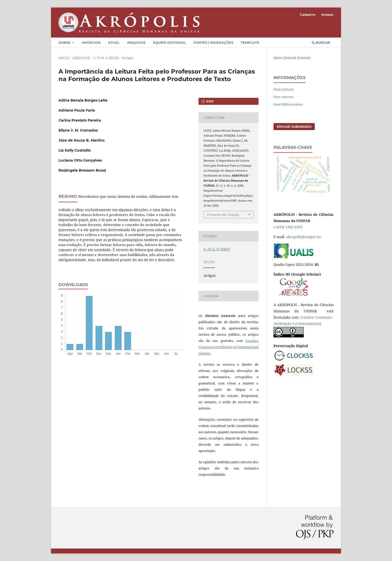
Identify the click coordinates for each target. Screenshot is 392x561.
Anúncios (91, 43)
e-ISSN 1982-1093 (288, 227)
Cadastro (308, 15)
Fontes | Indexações (213, 43)
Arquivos (136, 43)
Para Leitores (284, 89)
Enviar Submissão (294, 127)
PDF (209, 101)
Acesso (327, 15)
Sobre (65, 43)
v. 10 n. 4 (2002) (106, 58)
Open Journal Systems (292, 58)
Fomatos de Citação (223, 215)
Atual (114, 43)
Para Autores (283, 97)
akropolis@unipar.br (304, 237)
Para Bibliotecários (288, 104)
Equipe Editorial (169, 43)
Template (250, 43)
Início (64, 58)
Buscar (321, 43)
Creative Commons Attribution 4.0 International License (228, 347)
